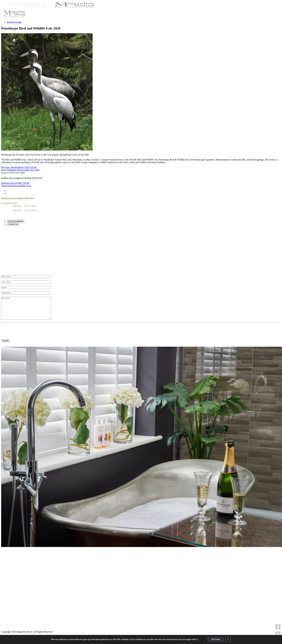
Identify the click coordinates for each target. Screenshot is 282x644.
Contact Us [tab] (13, 224)
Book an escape (14, 22)
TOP (278, 627)
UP (278, 634)
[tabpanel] (141, 250)
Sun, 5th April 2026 (9, 203)
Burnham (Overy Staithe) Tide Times (17, 198)
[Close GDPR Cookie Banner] (228, 639)
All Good (216, 639)
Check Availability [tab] (16, 221)
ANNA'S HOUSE (10, 565)
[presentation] (23, 334)
